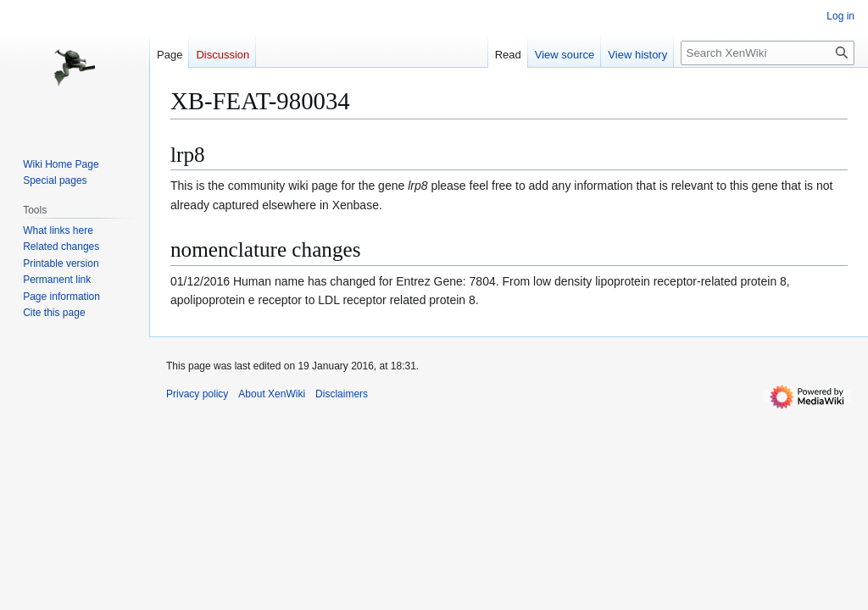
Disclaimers (342, 394)
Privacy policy (197, 394)
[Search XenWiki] (768, 53)
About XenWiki (272, 394)
